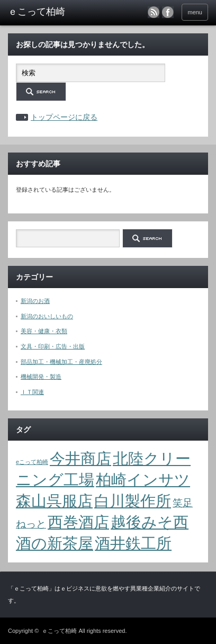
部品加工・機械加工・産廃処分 (61, 362)
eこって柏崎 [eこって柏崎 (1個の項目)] (32, 462)
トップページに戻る (64, 117)
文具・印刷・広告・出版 (53, 346)
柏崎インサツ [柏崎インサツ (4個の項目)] (143, 480)
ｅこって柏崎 (59, 631)
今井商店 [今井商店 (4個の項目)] (80, 458)
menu (195, 12)
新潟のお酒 (35, 301)
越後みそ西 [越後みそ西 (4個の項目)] (150, 522)
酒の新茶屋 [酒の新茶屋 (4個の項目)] (55, 543)
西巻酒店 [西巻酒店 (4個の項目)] (78, 522)
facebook (168, 12)
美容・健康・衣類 (44, 331)
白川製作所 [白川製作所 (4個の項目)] (133, 501)
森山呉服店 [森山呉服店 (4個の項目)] (54, 501)
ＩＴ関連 (32, 392)
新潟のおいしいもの (47, 316)
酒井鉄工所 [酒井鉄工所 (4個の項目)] (133, 543)
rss (154, 12)
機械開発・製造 (41, 377)
